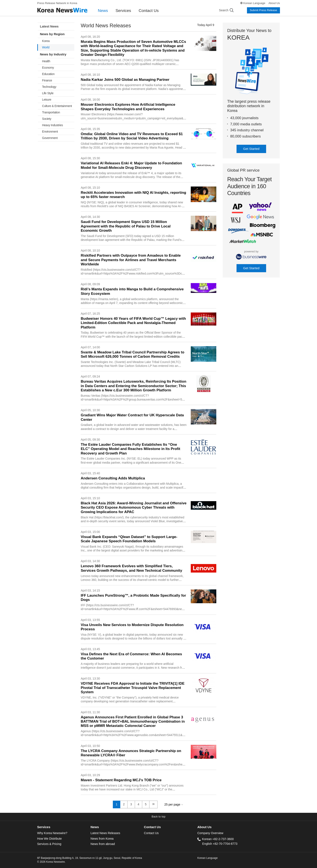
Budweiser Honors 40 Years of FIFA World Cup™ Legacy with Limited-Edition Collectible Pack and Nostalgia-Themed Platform (133, 323)
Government (50, 138)
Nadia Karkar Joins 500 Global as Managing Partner (125, 80)
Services (123, 11)
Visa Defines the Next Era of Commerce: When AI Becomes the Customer (131, 656)
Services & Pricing (49, 844)
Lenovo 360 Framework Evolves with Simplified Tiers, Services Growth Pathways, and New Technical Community (131, 568)
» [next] (153, 804)
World (46, 47)
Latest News (49, 26)
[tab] (64, 827)
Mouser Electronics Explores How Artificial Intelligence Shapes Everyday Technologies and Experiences (128, 107)
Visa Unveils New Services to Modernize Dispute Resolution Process (132, 627)
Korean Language (254, 3)
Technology (49, 87)
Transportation (51, 112)
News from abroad (103, 844)
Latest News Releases (105, 833)
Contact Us (149, 11)
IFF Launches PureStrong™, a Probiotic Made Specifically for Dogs (133, 598)
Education (48, 74)
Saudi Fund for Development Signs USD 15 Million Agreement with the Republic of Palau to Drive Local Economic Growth (126, 226)
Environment (50, 132)
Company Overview (210, 833)
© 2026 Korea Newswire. (51, 862)
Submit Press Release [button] (263, 10)
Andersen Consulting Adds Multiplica (113, 478)
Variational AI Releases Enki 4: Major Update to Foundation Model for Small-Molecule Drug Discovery (131, 165)
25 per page (172, 804)
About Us (274, 3)
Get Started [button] (251, 149)
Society (47, 119)
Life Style (48, 93)
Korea (46, 41)
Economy (48, 68)
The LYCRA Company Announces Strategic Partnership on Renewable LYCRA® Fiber (131, 753)
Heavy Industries (53, 125)
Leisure (47, 100)
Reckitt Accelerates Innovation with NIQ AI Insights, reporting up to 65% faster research (133, 195)
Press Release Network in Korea (57, 3)
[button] (158, 817)
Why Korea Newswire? (52, 833)
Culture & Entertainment (57, 106)
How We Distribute (50, 839)
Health (46, 61)
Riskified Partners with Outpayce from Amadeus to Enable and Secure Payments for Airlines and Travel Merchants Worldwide (131, 260)
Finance (47, 80)
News (103, 11)
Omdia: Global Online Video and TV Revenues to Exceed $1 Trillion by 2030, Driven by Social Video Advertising (132, 136)
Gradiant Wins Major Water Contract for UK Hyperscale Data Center (132, 417)
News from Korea (102, 839)
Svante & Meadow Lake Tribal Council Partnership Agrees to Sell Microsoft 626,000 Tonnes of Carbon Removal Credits (132, 354)
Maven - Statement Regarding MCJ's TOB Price (121, 780)
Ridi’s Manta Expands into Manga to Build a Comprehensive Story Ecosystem (132, 291)
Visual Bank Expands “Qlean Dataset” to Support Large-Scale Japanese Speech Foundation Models (129, 539)
